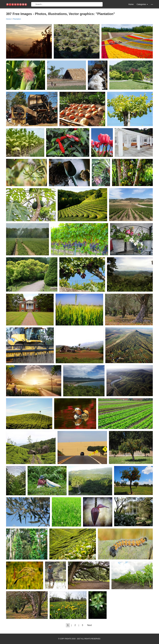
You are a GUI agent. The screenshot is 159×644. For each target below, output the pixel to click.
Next (89, 625)
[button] (152, 4)
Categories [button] (142, 4)
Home (131, 4)
